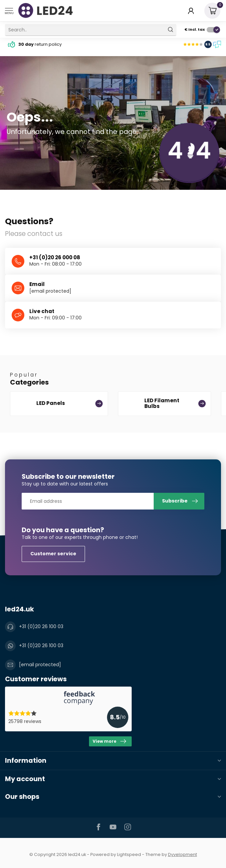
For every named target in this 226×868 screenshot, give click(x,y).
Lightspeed (129, 854)
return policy (40, 44)
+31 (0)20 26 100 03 (41, 626)
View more (109, 741)
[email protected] (50, 291)
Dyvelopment (182, 854)
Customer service (53, 554)
